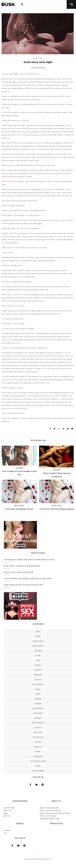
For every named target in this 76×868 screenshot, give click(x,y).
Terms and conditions (50, 819)
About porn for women (50, 811)
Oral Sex (38, 699)
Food (38, 660)
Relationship (38, 708)
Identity (38, 665)
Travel (38, 766)
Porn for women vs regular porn (55, 813)
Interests (38, 670)
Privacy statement (48, 816)
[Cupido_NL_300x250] (20, 548)
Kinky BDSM (38, 675)
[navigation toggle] (71, 4)
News (38, 694)
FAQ (5, 833)
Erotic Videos (38, 646)
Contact (7, 830)
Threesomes (38, 756)
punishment (12, 182)
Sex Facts (38, 728)
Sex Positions (38, 737)
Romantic (38, 718)
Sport (38, 752)
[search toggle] (22, 4)
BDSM (38, 632)
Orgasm (38, 704)
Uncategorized (38, 771)
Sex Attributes (38, 723)
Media (38, 689)
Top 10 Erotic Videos (38, 761)
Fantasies (38, 651)
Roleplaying (38, 713)
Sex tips (38, 742)
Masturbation (38, 684)
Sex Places (38, 732)
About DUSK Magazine (49, 808)
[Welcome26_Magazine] (20, 619)
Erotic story (38, 641)
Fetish (38, 656)
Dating (38, 636)
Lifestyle (38, 680)
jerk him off (18, 295)
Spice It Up (38, 747)
